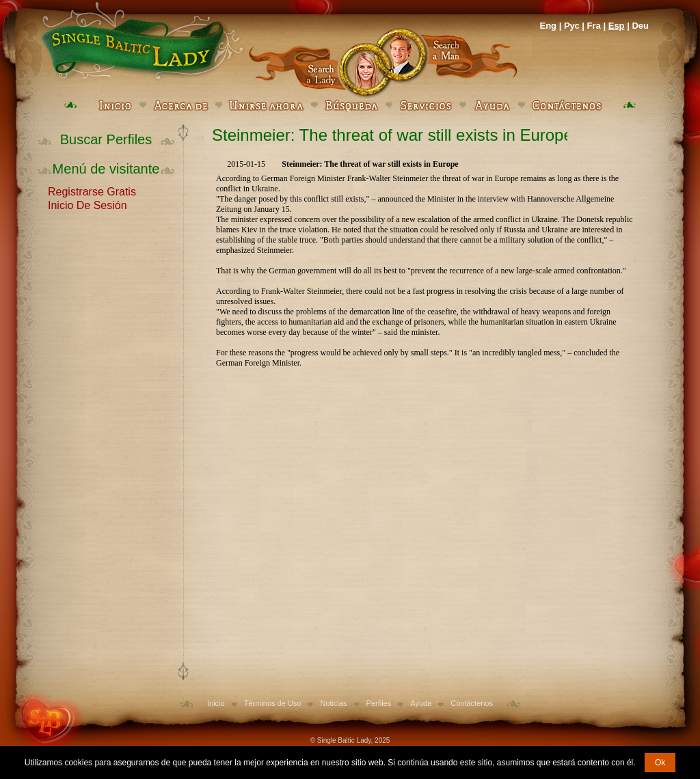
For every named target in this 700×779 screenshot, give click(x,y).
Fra (594, 26)
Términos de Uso (273, 703)
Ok (660, 763)
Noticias (333, 703)
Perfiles (379, 703)
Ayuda (421, 703)
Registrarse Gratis (92, 191)
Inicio (216, 703)
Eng (548, 26)
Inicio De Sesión (87, 204)
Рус (572, 26)
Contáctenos (472, 703)
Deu (640, 26)
